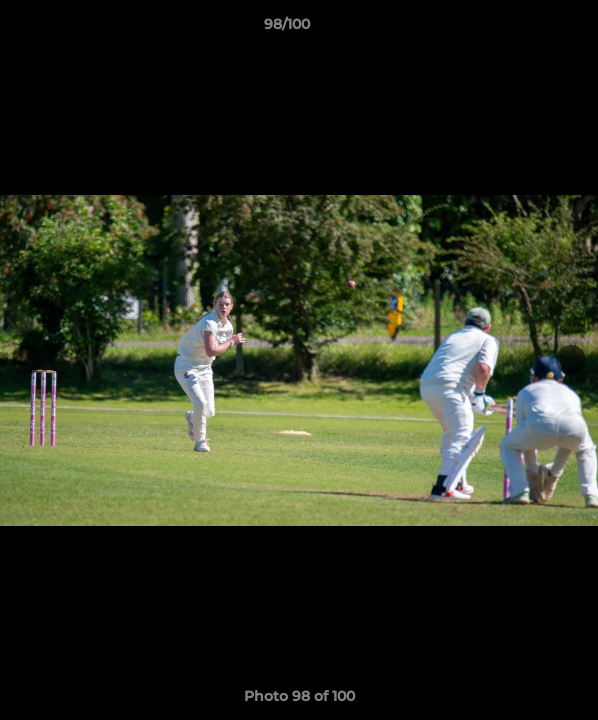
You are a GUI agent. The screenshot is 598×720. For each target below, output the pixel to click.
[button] (526, 29)
